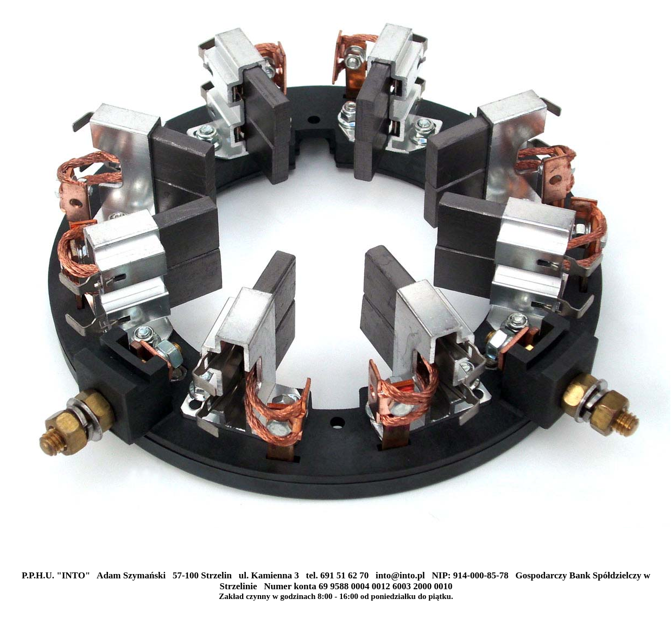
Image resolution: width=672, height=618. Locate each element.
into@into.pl (400, 575)
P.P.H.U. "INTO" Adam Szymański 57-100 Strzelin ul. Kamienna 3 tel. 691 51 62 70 (199, 575)
